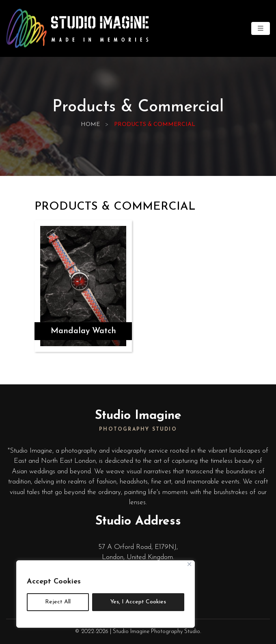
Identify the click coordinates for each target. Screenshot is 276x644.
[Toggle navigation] (261, 29)
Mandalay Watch (83, 331)
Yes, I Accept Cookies (138, 602)
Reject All (58, 602)
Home (90, 125)
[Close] (189, 564)
